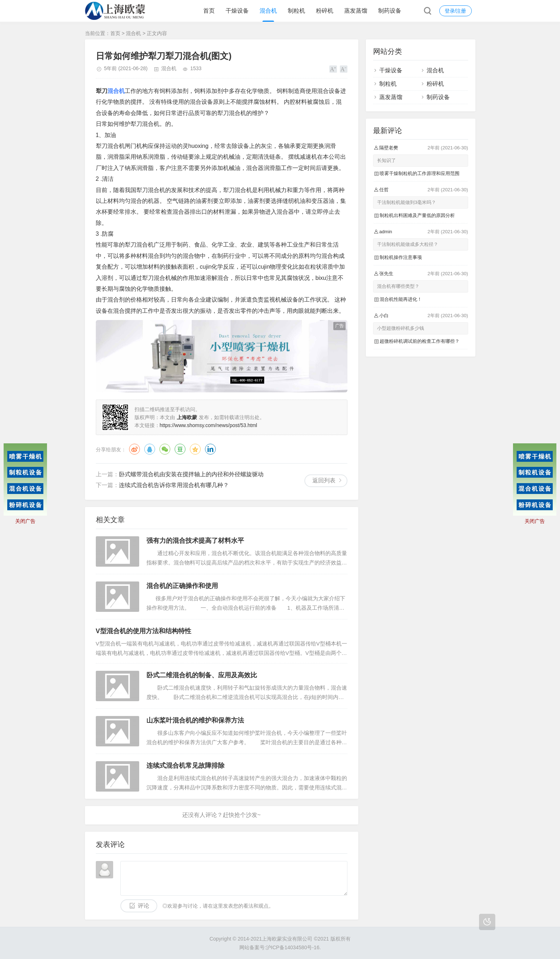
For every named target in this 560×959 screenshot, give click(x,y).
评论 (144, 906)
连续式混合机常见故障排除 (185, 766)
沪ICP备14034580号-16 (293, 947)
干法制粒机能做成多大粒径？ (408, 244)
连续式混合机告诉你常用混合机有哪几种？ (174, 485)
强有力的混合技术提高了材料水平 (195, 541)
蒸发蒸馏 (356, 11)
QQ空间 (195, 449)
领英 (210, 449)
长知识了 (386, 160)
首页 (209, 11)
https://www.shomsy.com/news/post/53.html (209, 425)
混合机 (268, 11)
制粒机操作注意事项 (401, 257)
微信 (165, 449)
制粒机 (296, 11)
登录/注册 (456, 11)
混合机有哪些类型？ (398, 286)
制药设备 (390, 11)
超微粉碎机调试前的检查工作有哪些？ (420, 341)
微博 (134, 449)
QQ (150, 449)
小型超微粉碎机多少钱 (401, 328)
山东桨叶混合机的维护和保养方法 (195, 720)
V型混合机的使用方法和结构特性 (144, 631)
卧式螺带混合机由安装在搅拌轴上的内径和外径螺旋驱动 (191, 474)
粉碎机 (325, 11)
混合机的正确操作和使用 (182, 586)
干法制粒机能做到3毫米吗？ (407, 202)
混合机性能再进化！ (401, 299)
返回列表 (324, 480)
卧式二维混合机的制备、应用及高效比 (202, 675)
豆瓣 (180, 449)
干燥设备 (237, 11)
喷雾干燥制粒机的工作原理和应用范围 (420, 173)
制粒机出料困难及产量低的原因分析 (417, 215)
